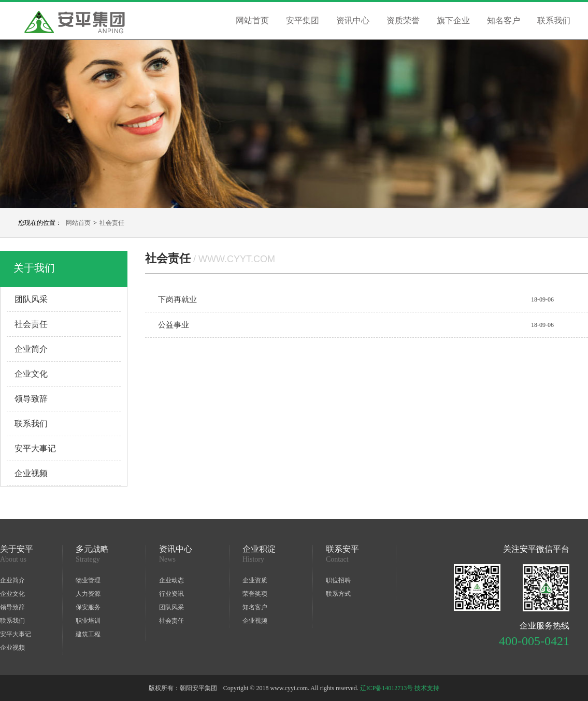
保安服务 (88, 607)
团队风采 (31, 299)
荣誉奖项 (255, 594)
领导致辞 (31, 399)
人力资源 (88, 594)
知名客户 (504, 20)
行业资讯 (171, 594)
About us (13, 560)
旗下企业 (453, 20)
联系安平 (342, 549)
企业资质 (255, 580)
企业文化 (31, 374)
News (167, 560)
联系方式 (338, 594)
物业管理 (88, 580)
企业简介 (31, 349)
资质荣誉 (403, 20)
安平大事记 (35, 448)
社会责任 (112, 223)
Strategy (88, 560)
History (253, 560)
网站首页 (252, 20)
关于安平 (17, 549)
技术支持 (427, 688)
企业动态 (171, 580)
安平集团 (303, 20)
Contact (337, 560)
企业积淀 (259, 549)
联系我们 (554, 20)
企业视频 (31, 473)
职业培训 (88, 621)
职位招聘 (338, 580)
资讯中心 (353, 20)
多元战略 (92, 549)
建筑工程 (88, 634)
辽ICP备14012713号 (387, 688)
